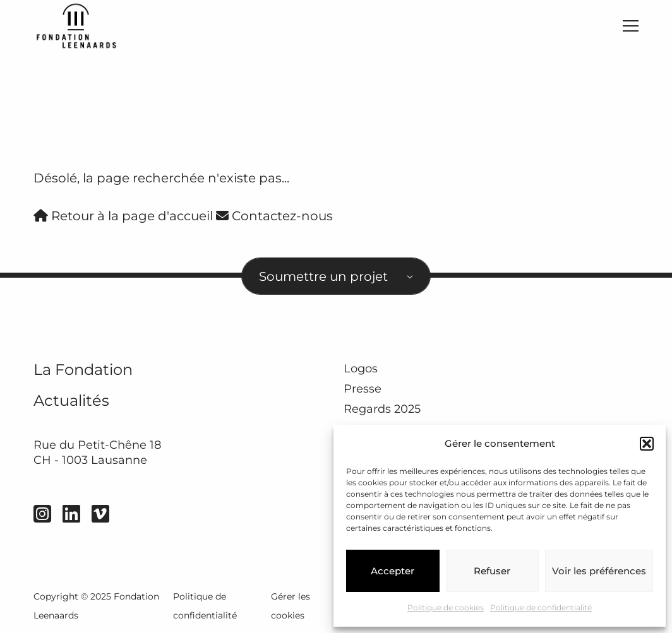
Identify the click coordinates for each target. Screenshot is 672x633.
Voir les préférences (599, 571)
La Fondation (83, 370)
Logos (361, 369)
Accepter (393, 571)
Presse (363, 389)
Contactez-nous (274, 216)
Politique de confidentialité (541, 607)
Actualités (71, 400)
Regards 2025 (382, 410)
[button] (647, 444)
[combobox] (336, 276)
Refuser (492, 571)
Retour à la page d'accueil (123, 216)
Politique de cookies (446, 607)
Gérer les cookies (291, 606)
